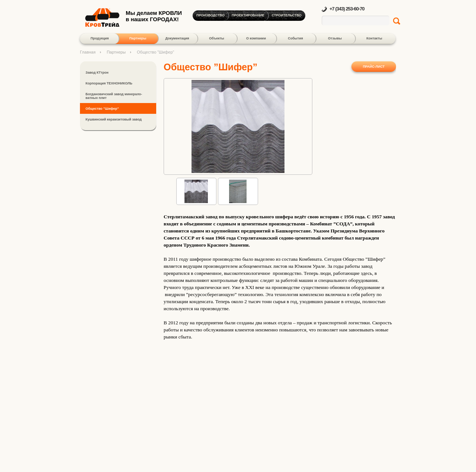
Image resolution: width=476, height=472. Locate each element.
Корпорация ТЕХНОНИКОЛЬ (109, 83)
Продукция (100, 38)
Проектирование (248, 15)
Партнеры (138, 38)
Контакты (374, 38)
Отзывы (335, 38)
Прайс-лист (374, 67)
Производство (210, 15)
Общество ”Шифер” (102, 109)
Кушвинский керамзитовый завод (114, 119)
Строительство (287, 15)
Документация (177, 38)
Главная (88, 52)
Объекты (217, 38)
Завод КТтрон (97, 73)
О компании (256, 38)
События (295, 38)
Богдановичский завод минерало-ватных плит (114, 96)
